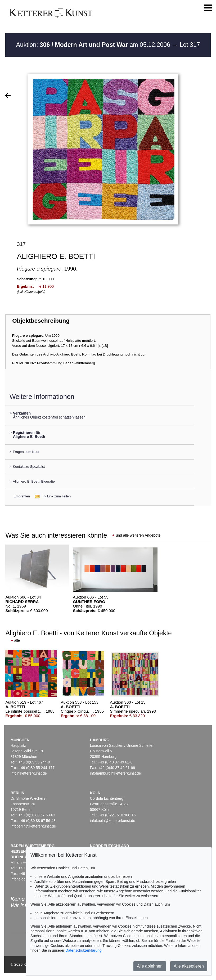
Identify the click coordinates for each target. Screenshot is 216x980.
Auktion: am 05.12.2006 (94, 45)
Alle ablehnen (150, 966)
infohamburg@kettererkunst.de (115, 773)
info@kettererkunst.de (29, 773)
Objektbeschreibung (41, 321)
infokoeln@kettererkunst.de (113, 821)
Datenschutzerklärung (83, 950)
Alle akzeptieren (189, 966)
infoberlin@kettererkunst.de (33, 826)
